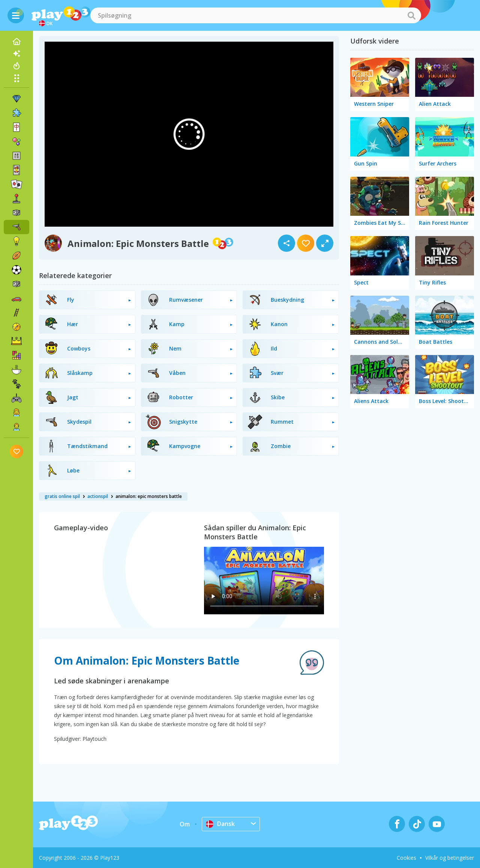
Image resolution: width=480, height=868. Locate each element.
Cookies (406, 858)
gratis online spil (62, 496)
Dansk (220, 824)
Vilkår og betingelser (450, 858)
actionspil (98, 496)
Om (185, 824)
